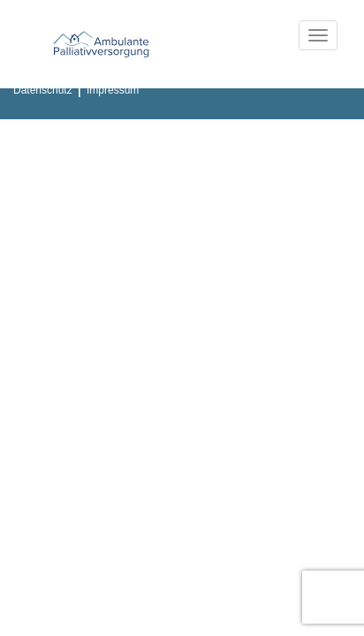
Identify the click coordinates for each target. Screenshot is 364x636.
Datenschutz (43, 90)
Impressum (113, 90)
